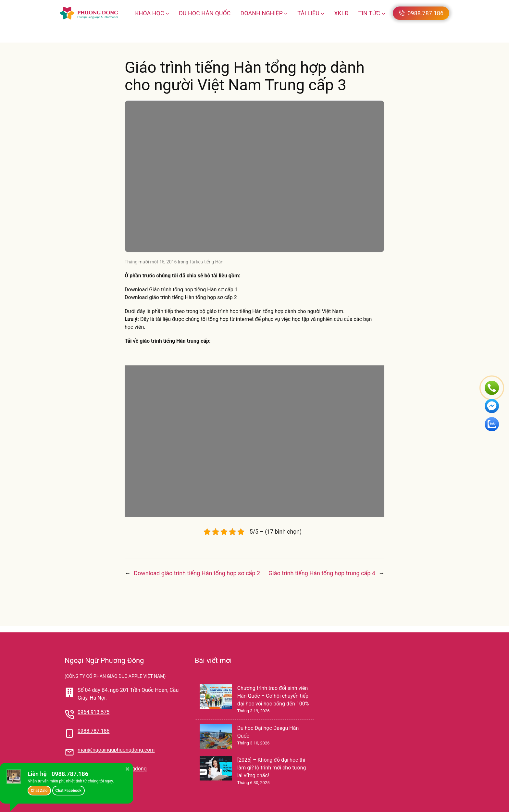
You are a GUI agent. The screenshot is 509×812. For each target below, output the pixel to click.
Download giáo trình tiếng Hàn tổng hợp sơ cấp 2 (197, 573)
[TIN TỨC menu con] (384, 13)
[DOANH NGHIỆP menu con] (286, 13)
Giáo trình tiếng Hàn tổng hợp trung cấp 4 (322, 573)
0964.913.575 (93, 712)
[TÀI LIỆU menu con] (323, 13)
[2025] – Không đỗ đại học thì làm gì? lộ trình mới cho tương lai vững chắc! (272, 768)
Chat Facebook (68, 791)
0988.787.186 (93, 731)
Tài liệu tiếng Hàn (206, 262)
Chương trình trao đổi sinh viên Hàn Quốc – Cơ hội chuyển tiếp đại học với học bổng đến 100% (273, 696)
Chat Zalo (39, 791)
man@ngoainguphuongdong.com (116, 750)
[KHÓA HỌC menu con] (167, 13)
